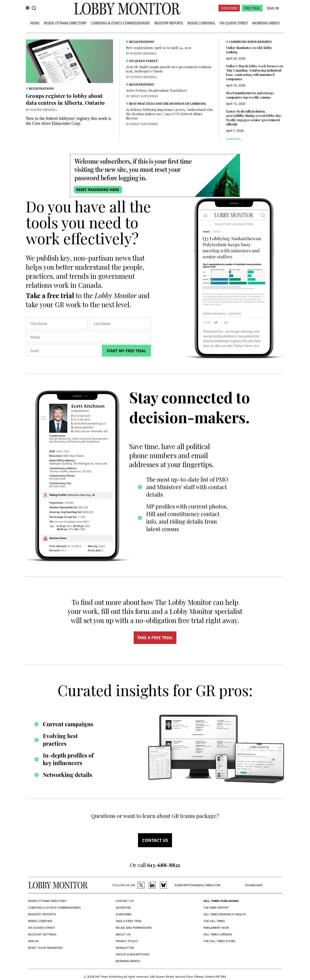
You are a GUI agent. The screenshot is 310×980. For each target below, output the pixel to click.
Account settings (42, 934)
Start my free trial (126, 351)
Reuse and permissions (134, 928)
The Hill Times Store (219, 941)
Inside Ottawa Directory (65, 23)
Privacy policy (127, 941)
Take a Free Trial (129, 921)
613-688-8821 (254, 885)
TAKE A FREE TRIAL (155, 638)
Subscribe (229, 8)
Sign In (273, 8)
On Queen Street (234, 23)
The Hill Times (214, 921)
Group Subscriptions (132, 954)
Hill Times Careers (218, 934)
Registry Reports (169, 23)
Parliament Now (216, 928)
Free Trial (252, 8)
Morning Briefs (266, 23)
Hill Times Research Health (225, 914)
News (35, 23)
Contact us (155, 840)
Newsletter (125, 948)
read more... (234, 139)
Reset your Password (45, 948)
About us (123, 934)
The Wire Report (216, 908)
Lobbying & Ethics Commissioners (120, 23)
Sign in (33, 941)
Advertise (123, 908)
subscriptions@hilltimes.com (197, 885)
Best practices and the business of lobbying (168, 104)
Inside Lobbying (201, 23)
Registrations (42, 89)
